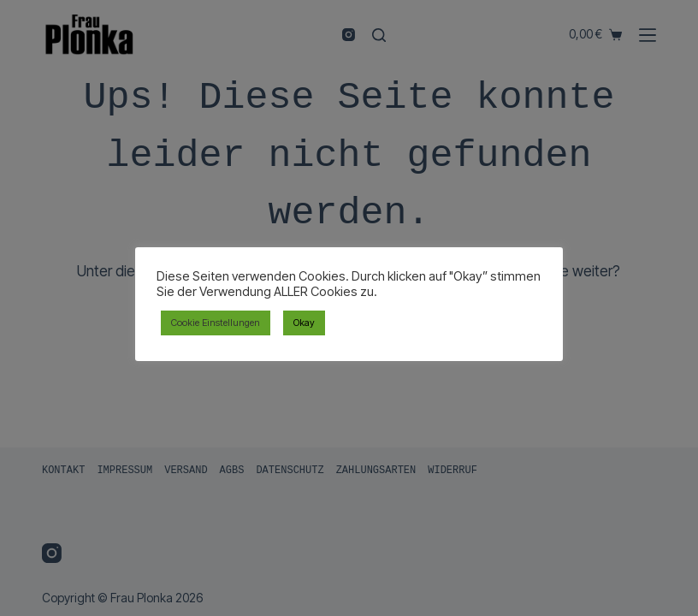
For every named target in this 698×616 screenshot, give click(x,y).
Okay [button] (304, 323)
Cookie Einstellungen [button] (216, 323)
